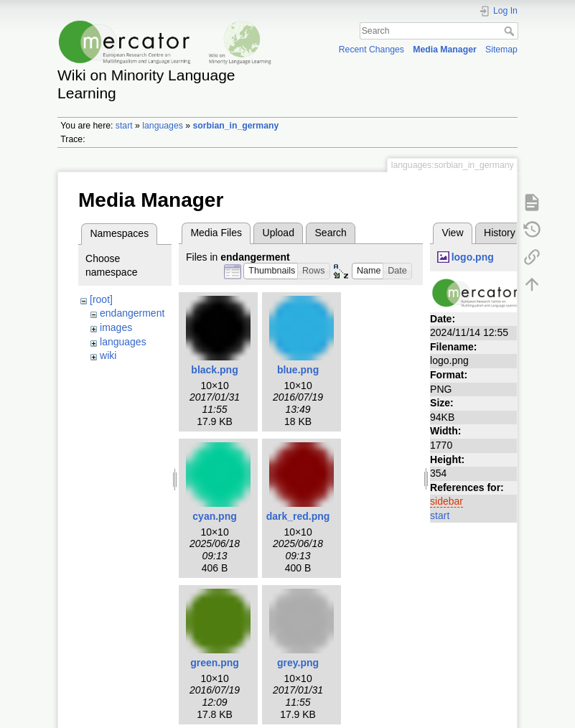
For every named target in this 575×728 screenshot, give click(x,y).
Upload (279, 233)
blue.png (298, 370)
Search (511, 31)
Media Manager (445, 50)
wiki (108, 355)
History (500, 233)
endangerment (132, 313)
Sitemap (501, 50)
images (116, 327)
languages (163, 126)
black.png (214, 370)
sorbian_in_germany (235, 126)
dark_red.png (298, 516)
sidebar (447, 501)
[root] (101, 299)
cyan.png (214, 516)
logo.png (473, 257)
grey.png (298, 663)
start (124, 126)
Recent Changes (371, 50)
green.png (215, 663)
